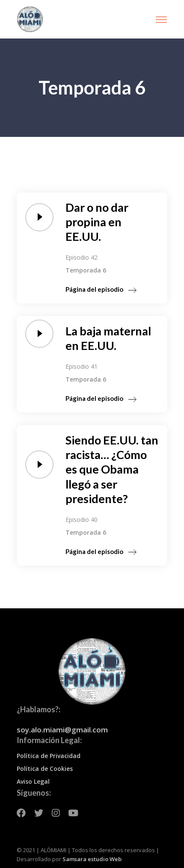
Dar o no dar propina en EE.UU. (97, 222)
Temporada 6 (86, 270)
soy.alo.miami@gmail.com (62, 730)
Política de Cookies (45, 769)
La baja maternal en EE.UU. (108, 338)
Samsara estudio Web (92, 859)
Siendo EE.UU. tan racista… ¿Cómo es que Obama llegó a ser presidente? (112, 469)
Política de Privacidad (49, 756)
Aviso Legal (33, 781)
